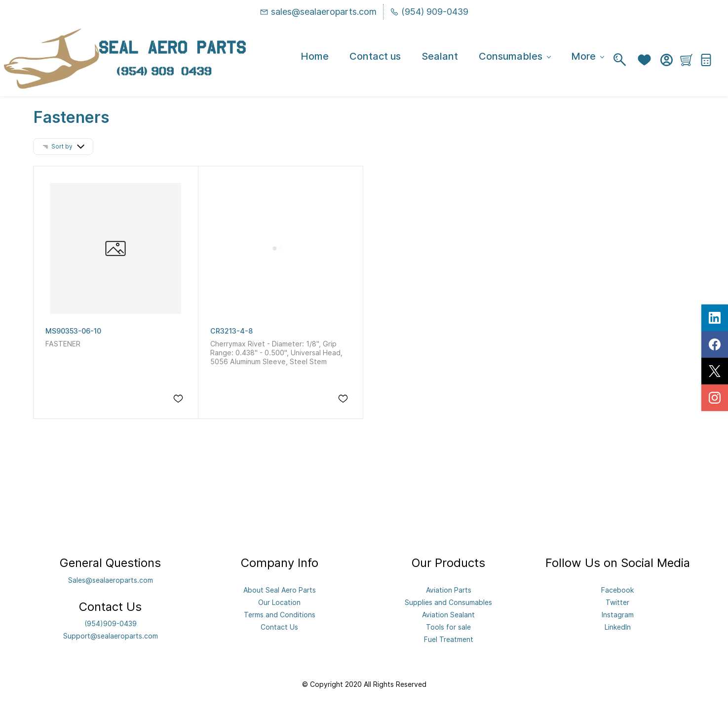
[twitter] (715, 371)
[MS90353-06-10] (116, 248)
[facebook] (715, 344)
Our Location (279, 602)
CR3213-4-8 (231, 331)
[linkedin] (715, 318)
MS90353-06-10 (73, 331)
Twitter (617, 602)
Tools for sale (448, 627)
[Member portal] (667, 60)
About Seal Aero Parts (280, 590)
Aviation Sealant (448, 615)
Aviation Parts (449, 590)
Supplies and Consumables (448, 602)
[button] (647, 60)
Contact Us (279, 627)
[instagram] (715, 398)
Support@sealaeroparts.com (111, 636)
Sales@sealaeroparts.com (111, 580)
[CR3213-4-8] (281, 248)
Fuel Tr (435, 639)
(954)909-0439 (111, 623)
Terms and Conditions (280, 615)
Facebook (617, 590)
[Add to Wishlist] (178, 399)
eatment (460, 639)
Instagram (618, 615)
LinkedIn (618, 627)
